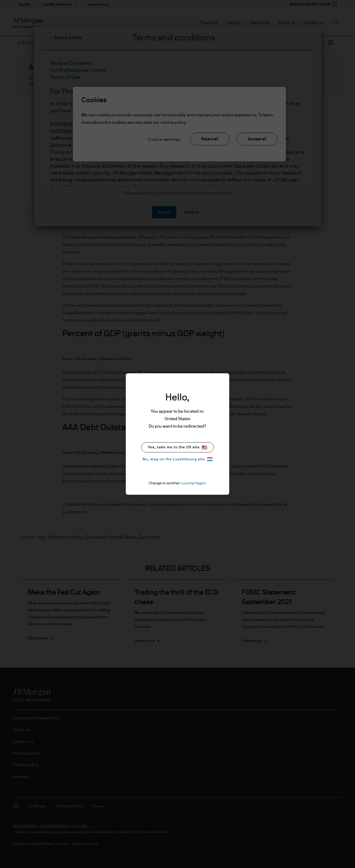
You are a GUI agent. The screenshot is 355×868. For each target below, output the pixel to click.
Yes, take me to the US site (177, 447)
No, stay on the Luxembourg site (177, 459)
